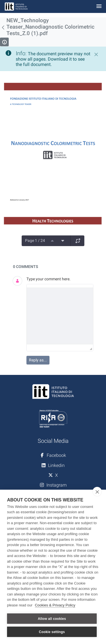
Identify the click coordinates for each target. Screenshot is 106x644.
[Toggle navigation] (99, 7)
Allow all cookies (52, 619)
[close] (97, 492)
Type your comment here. (49, 279)
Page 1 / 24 (35, 240)
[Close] (96, 54)
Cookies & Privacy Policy (55, 605)
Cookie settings (52, 632)
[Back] (3, 27)
